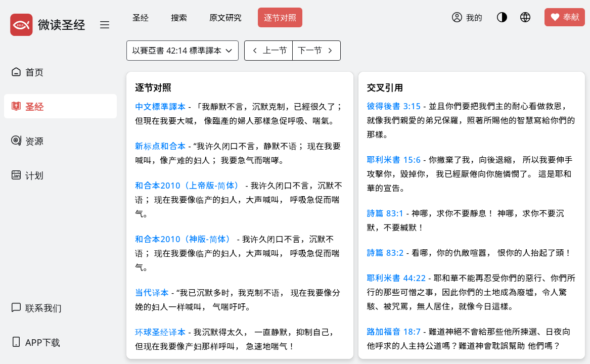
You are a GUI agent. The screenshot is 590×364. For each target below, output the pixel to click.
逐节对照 (280, 18)
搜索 (179, 18)
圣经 (141, 18)
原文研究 (225, 18)
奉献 (565, 17)
